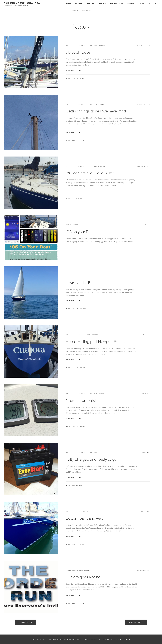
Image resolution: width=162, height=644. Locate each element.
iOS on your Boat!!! (81, 232)
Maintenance (71, 46)
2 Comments (77, 199)
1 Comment (77, 250)
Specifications (117, 4)
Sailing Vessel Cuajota (22, 3)
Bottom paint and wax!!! (86, 518)
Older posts (26, 622)
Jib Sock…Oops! (79, 52)
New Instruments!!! (82, 401)
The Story (102, 4)
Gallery (131, 4)
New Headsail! (78, 283)
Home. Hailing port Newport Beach (95, 342)
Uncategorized (91, 46)
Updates (78, 4)
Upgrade (101, 46)
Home (69, 4)
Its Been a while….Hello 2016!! (90, 173)
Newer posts (136, 622)
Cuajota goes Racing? (84, 577)
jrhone (68, 78)
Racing (69, 570)
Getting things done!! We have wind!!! (97, 111)
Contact (142, 4)
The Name (90, 4)
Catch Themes (123, 639)
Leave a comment (79, 78)
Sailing (81, 46)
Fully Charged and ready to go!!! (93, 459)
